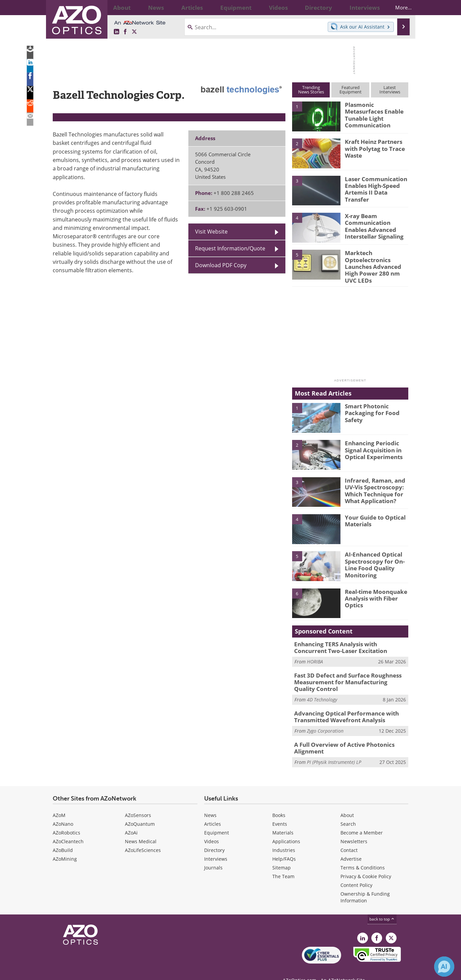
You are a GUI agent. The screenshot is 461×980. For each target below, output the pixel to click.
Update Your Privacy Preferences (104, 971)
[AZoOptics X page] (134, 32)
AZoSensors (138, 803)
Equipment (217, 821)
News (210, 803)
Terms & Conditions (363, 855)
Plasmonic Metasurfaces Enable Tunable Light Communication (376, 111)
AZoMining (65, 847)
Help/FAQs (284, 847)
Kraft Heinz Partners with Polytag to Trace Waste (372, 148)
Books (279, 803)
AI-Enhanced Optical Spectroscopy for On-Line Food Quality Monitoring (371, 559)
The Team (283, 864)
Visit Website (211, 232)
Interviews (216, 847)
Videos (212, 829)
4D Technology (322, 691)
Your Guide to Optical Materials (372, 515)
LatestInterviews (390, 90)
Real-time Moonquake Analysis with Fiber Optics (373, 593)
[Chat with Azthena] (444, 967)
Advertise (351, 847)
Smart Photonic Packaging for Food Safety (368, 407)
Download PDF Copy (221, 265)
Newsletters (354, 829)
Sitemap (282, 855)
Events (280, 812)
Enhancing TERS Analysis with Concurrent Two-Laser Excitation (347, 642)
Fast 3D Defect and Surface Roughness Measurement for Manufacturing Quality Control (346, 675)
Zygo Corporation (325, 720)
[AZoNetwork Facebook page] (125, 32)
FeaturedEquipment (351, 90)
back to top (382, 907)
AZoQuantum (140, 812)
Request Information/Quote (230, 248)
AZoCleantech (68, 829)
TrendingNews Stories (311, 90)
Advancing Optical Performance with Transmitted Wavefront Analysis (341, 707)
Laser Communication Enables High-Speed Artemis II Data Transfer (375, 185)
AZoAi (131, 821)
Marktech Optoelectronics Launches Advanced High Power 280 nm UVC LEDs (376, 262)
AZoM (59, 803)
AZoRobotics (66, 821)
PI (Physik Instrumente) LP (334, 750)
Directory (214, 838)
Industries (284, 838)
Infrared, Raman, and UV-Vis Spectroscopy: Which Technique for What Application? (372, 484)
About (347, 803)
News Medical (141, 829)
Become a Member (362, 821)
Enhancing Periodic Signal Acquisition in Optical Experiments (371, 444)
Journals (213, 855)
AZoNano (63, 812)
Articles (213, 812)
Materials (283, 821)
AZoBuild (63, 838)
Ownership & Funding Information (365, 885)
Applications (286, 829)
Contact (349, 838)
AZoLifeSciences (143, 838)
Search (348, 812)
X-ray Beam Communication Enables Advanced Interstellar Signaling (376, 225)
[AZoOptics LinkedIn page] (117, 32)
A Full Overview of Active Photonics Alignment (339, 737)
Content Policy (356, 873)
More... (397, 7)
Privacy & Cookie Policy (366, 864)
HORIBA (315, 655)
